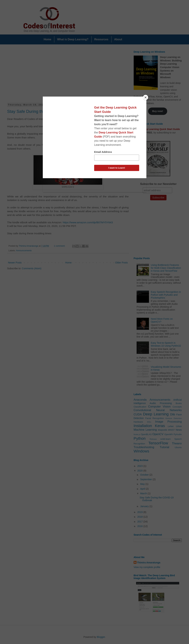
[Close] (146, 97)
